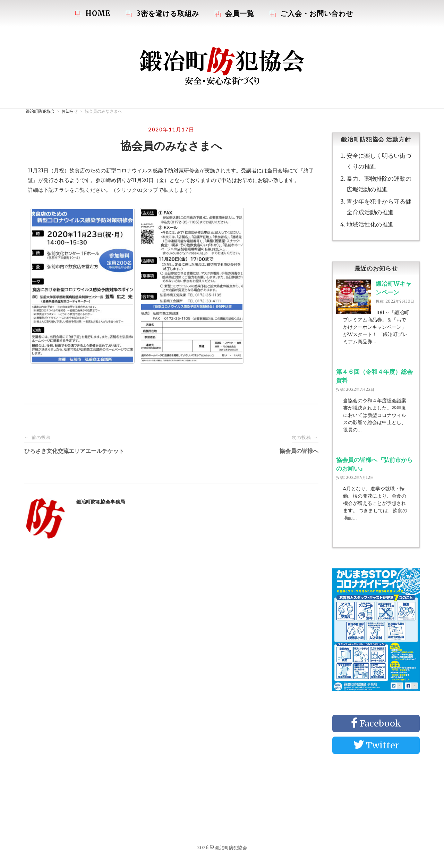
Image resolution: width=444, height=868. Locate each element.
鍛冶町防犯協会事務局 (101, 502)
